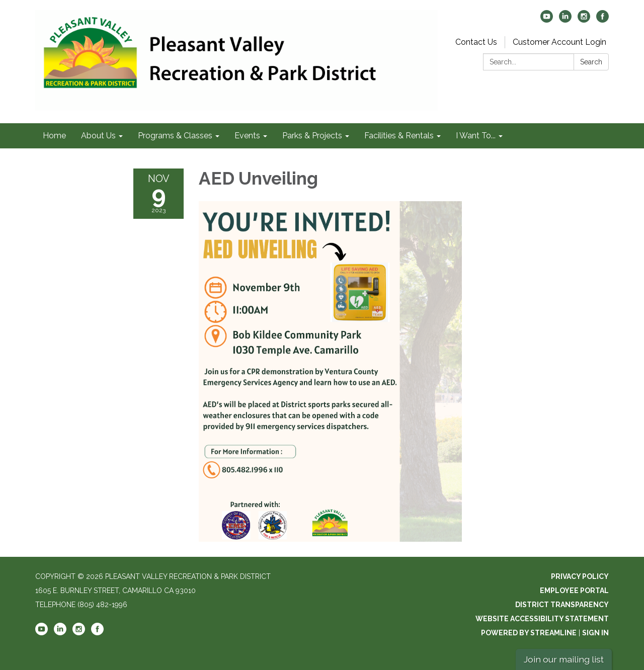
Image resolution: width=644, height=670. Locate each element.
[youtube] (547, 20)
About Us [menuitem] (98, 136)
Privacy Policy (580, 576)
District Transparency (562, 605)
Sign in (595, 633)
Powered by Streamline (529, 633)
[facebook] (602, 20)
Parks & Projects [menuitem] (312, 136)
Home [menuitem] (54, 136)
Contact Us (476, 42)
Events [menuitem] (247, 136)
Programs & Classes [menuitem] (175, 136)
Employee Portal (574, 591)
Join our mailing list (564, 659)
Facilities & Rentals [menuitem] (399, 136)
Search (591, 62)
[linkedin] (565, 20)
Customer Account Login (559, 42)
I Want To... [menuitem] (476, 136)
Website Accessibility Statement (542, 619)
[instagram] (584, 20)
